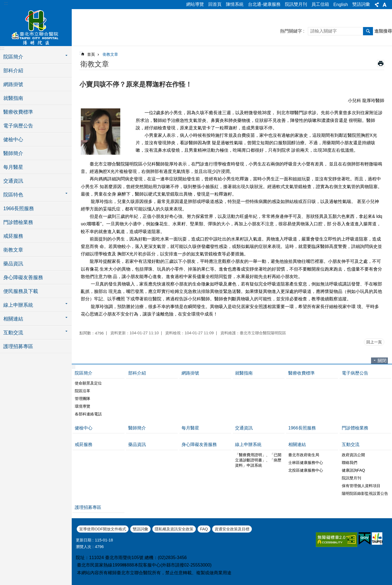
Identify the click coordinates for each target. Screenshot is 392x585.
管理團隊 (82, 399)
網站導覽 (195, 4)
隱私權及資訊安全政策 (174, 529)
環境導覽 (82, 406)
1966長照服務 (19, 209)
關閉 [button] (382, 361)
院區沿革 (82, 391)
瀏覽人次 (84, 547)
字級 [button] (385, 5)
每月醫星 (13, 167)
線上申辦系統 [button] (18, 305)
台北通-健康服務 (264, 4)
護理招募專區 (18, 346)
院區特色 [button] (13, 195)
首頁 (91, 54)
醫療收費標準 (18, 112)
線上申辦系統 (248, 444)
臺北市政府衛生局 (304, 455)
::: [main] (81, 53)
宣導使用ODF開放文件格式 (103, 529)
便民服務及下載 (21, 291)
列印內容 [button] (381, 63)
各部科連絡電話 (88, 414)
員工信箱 (320, 4)
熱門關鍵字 (291, 31)
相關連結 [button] (13, 319)
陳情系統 (235, 4)
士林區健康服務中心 (306, 463)
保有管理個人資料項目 (361, 486)
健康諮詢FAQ (354, 470)
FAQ (204, 529)
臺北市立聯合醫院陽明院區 (36, 27)
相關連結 (297, 444)
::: (6, 3)
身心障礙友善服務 (23, 277)
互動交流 (351, 444)
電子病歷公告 (18, 126)
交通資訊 (13, 181)
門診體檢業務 (18, 222)
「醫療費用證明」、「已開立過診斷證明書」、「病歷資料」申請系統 (258, 460)
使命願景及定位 (88, 383)
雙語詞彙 (361, 4)
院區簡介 (84, 373)
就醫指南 (13, 98)
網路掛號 (13, 84)
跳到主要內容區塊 (3, 3)
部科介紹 (13, 71)
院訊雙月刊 (296, 4)
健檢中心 (13, 140)
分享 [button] (377, 5)
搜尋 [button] (368, 31)
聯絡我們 (350, 463)
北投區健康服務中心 (306, 470)
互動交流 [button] (13, 333)
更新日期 (84, 540)
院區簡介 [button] (13, 57)
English (341, 5)
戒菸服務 (13, 236)
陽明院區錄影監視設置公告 (365, 493)
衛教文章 (13, 250)
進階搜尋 (383, 31)
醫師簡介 (13, 153)
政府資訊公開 (353, 455)
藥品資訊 (13, 264)
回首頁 (215, 4)
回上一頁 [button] (374, 342)
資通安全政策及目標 (232, 529)
